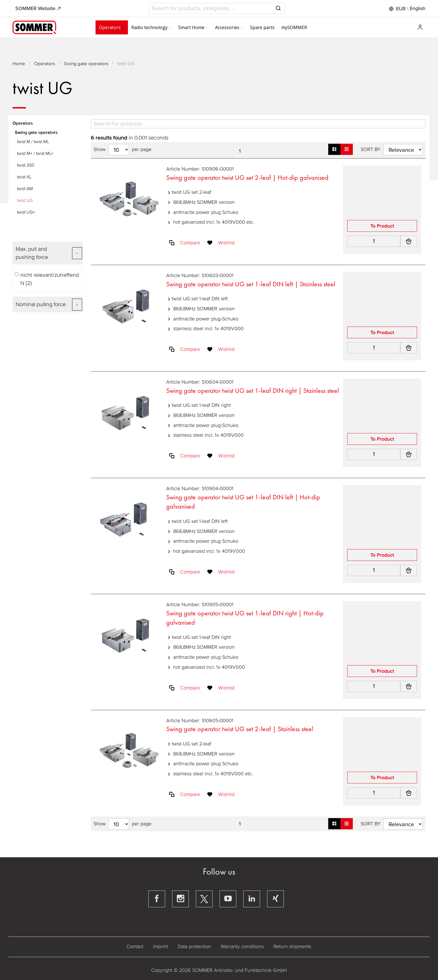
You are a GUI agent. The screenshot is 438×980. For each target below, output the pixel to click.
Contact (135, 947)
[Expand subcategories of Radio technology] (154, 28)
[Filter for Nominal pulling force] (48, 304)
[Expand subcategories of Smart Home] (191, 28)
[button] (406, 9)
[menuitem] (96, 27)
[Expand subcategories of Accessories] (226, 28)
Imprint (160, 947)
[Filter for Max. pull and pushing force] (48, 253)
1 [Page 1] (240, 151)
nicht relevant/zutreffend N (47, 279)
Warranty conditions (242, 947)
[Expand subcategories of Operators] (107, 28)
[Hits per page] (119, 150)
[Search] (258, 124)
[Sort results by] (403, 150)
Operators (45, 64)
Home (19, 64)
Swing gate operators (86, 64)
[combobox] (217, 8)
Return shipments (292, 947)
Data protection (194, 947)
